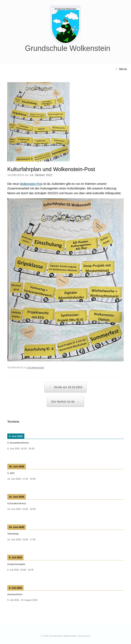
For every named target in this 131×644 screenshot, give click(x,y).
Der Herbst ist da (65, 402)
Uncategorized (35, 367)
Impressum (84, 636)
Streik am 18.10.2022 (66, 387)
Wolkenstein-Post (31, 184)
